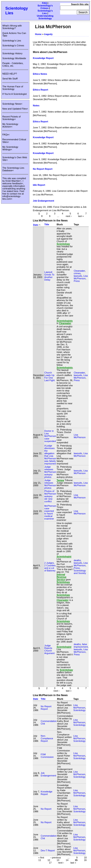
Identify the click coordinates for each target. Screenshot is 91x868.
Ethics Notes (40, 74)
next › (69, 216)
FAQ (44, 3)
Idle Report (39, 185)
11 (40, 860)
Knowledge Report (43, 58)
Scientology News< (12, 104)
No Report (46, 809)
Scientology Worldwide (14, 58)
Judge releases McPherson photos (50, 484)
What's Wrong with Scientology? (12, 27)
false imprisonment (81, 646)
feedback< (18, 183)
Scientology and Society (80, 572)
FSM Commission (47, 756)
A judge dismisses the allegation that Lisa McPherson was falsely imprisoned (50, 455)
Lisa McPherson (81, 277)
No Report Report (43, 169)
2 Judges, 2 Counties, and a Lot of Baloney (50, 567)
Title (47, 224)
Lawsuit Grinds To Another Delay (49, 276)
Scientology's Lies (45, 12)
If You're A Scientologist (14, 94)
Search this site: (80, 4)
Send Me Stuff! (10, 79)
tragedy (48, 34)
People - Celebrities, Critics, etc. (13, 64)
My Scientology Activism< (10, 125)
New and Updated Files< (15, 109)
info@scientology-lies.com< (12, 198)
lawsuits (78, 276)
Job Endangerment (43, 201)
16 (85, 860)
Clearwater (79, 271)
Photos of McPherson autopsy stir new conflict (50, 496)
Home (38, 34)
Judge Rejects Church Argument (49, 649)
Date (37, 225)
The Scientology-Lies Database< (13, 169)
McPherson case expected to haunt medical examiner (50, 512)
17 (50, 862)
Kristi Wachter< (13, 181)
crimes (77, 273)
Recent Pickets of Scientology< (12, 118)
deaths (77, 560)
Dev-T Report (48, 850)
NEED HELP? (10, 74)
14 (67, 860)
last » (81, 216)
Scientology (79, 710)
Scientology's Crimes (45, 7)
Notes (36, 105)
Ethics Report (40, 90)
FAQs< (6, 135)
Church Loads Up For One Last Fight (49, 376)
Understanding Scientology (45, 17)
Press (77, 281)
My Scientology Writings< (10, 148)
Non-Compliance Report (47, 738)
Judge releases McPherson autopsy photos (50, 472)
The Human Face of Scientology (13, 88)
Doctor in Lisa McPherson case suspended (50, 436)
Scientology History (12, 53)
